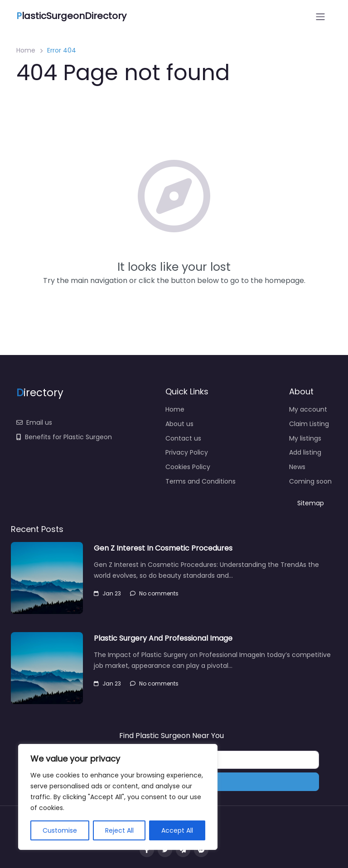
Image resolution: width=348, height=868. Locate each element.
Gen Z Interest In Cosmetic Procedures (163, 548)
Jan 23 (107, 593)
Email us (34, 422)
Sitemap (311, 503)
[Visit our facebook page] (147, 850)
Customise (60, 830)
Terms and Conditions (201, 481)
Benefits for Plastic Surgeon (64, 437)
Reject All (119, 830)
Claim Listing (309, 424)
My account (308, 409)
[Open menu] (320, 17)
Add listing (305, 452)
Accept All (177, 830)
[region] (118, 797)
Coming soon (310, 481)
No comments (154, 593)
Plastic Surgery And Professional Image (163, 638)
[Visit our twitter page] (165, 850)
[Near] (246, 760)
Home (26, 50)
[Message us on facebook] (201, 850)
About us (179, 424)
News (297, 467)
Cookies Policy (188, 467)
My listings (305, 438)
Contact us (183, 438)
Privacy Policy (187, 452)
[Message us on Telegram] (183, 850)
